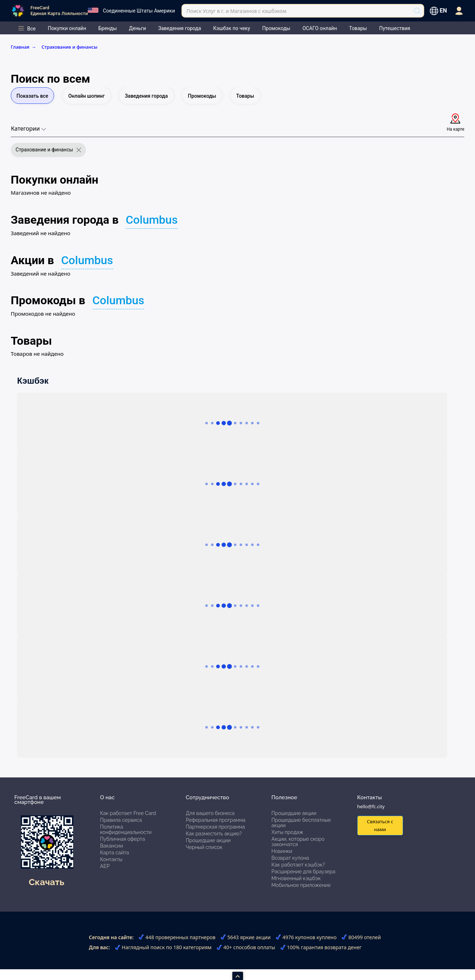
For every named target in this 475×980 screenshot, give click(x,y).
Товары (245, 96)
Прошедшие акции (208, 840)
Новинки (282, 851)
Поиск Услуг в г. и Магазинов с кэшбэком (236, 11)
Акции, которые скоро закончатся (298, 842)
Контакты (111, 859)
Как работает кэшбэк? (298, 865)
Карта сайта (114, 853)
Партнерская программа (215, 827)
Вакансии (111, 846)
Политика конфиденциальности (126, 829)
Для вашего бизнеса (210, 813)
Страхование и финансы (69, 47)
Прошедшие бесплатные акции (301, 823)
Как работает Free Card (128, 813)
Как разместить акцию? (214, 834)
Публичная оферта (122, 839)
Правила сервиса (121, 820)
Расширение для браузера (303, 872)
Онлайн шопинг (87, 96)
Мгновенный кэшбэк (296, 878)
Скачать (46, 882)
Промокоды (202, 96)
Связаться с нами (380, 825)
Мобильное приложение (301, 885)
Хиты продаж (287, 832)
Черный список (204, 847)
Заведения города (146, 96)
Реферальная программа (216, 820)
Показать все (32, 96)
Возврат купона (290, 858)
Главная (25, 47)
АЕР (105, 866)
